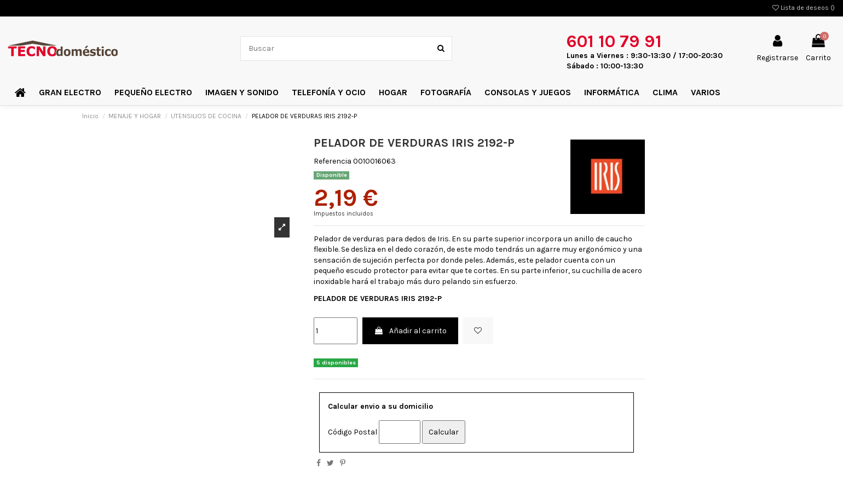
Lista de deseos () (804, 8)
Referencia (333, 161)
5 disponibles (336, 363)
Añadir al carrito (410, 331)
